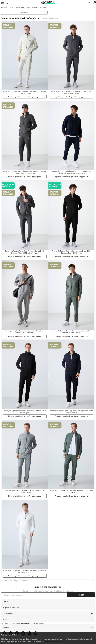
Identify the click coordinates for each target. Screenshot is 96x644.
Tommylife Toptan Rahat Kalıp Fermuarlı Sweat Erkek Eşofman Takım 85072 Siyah (71, 252)
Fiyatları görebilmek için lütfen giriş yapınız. (25, 97)
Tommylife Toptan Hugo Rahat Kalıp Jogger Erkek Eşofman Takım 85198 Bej (25, 92)
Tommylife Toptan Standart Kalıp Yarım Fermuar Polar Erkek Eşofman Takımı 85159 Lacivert (71, 172)
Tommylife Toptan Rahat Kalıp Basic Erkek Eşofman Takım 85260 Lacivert (71, 412)
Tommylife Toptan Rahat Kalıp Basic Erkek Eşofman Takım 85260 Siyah (25, 412)
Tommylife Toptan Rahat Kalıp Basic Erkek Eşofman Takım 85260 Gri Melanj (25, 492)
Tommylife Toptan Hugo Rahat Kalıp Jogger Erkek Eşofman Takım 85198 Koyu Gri (71, 92)
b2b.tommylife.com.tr (21, 624)
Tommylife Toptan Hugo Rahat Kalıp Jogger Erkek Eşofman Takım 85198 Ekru (25, 572)
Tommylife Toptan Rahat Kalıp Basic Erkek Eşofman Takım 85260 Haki (71, 492)
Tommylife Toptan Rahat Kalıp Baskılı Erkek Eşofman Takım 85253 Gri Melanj (25, 332)
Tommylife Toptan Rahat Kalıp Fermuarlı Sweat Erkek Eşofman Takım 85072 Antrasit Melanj (25, 252)
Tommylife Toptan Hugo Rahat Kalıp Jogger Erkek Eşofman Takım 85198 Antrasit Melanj (25, 172)
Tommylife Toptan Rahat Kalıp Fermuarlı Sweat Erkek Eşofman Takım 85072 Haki (71, 332)
